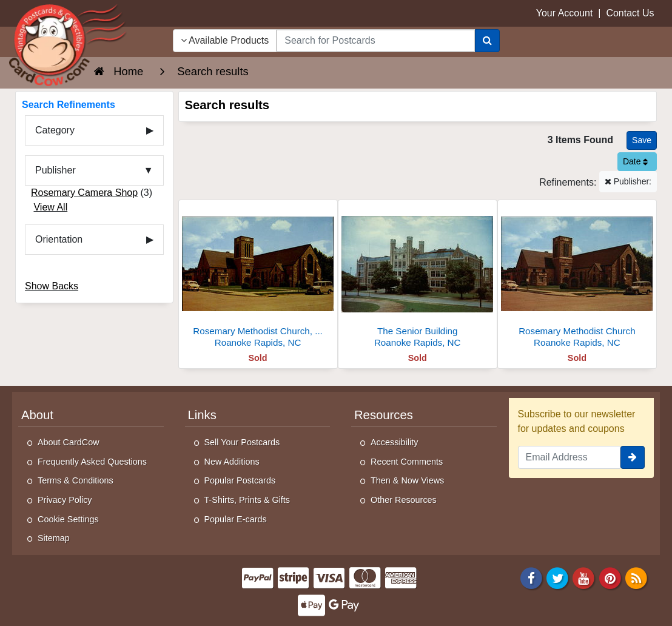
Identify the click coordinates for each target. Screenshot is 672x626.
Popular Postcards (240, 480)
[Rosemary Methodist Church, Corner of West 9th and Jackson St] (258, 277)
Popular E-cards (236, 519)
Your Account (565, 13)
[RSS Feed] (636, 577)
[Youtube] (584, 577)
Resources (384, 415)
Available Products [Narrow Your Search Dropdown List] (225, 40)
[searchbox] (375, 41)
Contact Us (630, 13)
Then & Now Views (407, 480)
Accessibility (394, 442)
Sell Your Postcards (242, 442)
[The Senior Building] (418, 277)
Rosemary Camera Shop (84, 193)
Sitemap (54, 538)
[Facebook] (531, 577)
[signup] (633, 457)
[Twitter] (557, 577)
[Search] (487, 41)
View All (50, 207)
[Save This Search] (642, 140)
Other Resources (404, 500)
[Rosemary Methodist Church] (577, 277)
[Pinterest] (610, 577)
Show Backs (52, 286)
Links (202, 415)
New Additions (232, 462)
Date (635, 161)
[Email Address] (570, 457)
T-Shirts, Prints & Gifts (247, 500)
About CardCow (69, 442)
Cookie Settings (68, 519)
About (37, 415)
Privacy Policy (65, 500)
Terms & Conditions (76, 480)
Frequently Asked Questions (92, 462)
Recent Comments (407, 462)
